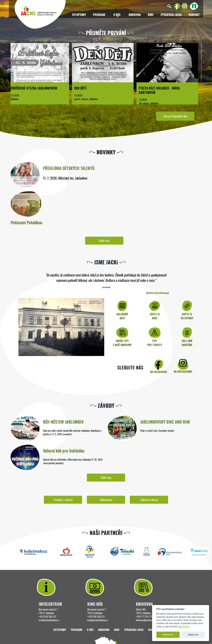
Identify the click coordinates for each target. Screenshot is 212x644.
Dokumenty (106, 500)
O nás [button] (117, 15)
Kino (151, 15)
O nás (90, 630)
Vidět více (104, 241)
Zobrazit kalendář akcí (175, 116)
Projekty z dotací (63, 500)
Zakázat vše (193, 635)
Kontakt (194, 15)
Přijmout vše (168, 635)
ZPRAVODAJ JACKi (171, 15)
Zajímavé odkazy (149, 500)
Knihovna (135, 15)
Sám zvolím (184, 627)
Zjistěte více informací (157, 293)
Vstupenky (79, 15)
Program (99, 15)
